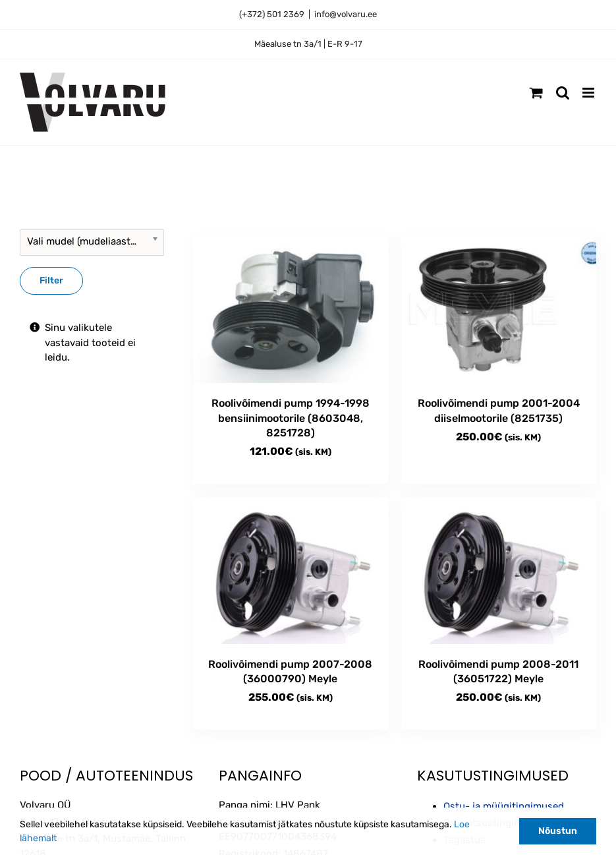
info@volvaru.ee (346, 14)
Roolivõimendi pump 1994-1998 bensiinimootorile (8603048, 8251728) (291, 418)
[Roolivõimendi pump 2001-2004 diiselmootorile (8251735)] (499, 310)
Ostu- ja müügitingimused (504, 806)
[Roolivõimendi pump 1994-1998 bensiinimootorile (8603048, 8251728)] (291, 310)
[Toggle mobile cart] (536, 93)
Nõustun (558, 831)
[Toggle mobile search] (563, 93)
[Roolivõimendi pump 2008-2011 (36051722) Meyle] (499, 570)
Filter (51, 280)
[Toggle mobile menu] (589, 93)
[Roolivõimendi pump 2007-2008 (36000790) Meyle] (291, 570)
